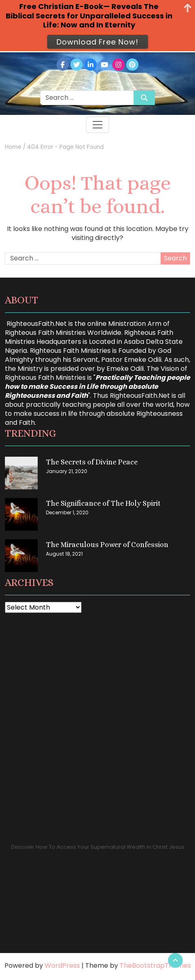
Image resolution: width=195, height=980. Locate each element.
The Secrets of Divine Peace (92, 462)
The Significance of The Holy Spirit (103, 503)
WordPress (62, 965)
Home (13, 147)
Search (175, 258)
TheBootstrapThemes (155, 965)
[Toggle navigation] (97, 125)
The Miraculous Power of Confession (107, 545)
